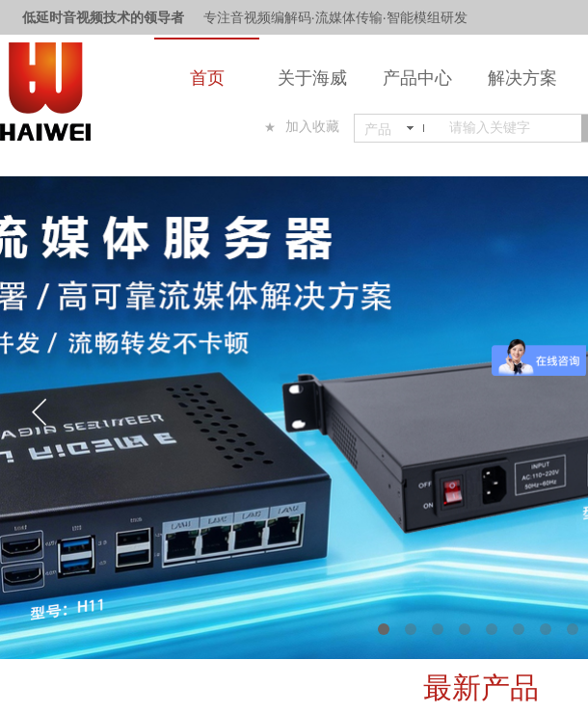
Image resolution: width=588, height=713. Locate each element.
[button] (384, 629)
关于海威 (312, 78)
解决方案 (522, 78)
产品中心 (417, 78)
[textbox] (511, 128)
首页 (207, 78)
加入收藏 (312, 127)
